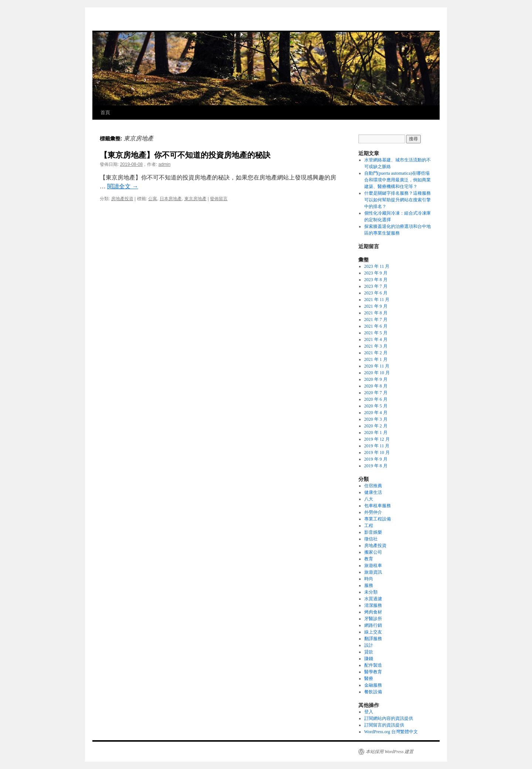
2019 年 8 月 (376, 466)
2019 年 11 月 (377, 446)
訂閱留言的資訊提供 (384, 725)
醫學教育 (373, 672)
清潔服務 (373, 605)
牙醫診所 (373, 619)
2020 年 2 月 (376, 426)
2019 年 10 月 (377, 452)
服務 (369, 585)
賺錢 (369, 659)
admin (165, 164)
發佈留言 (219, 199)
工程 (369, 526)
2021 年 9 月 (376, 306)
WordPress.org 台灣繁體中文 (391, 732)
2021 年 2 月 (376, 353)
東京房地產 (195, 199)
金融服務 (373, 685)
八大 (369, 499)
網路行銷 (373, 625)
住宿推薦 (373, 486)
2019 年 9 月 (376, 459)
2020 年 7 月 (376, 393)
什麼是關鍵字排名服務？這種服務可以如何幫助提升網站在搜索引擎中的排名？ (398, 200)
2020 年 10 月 (377, 373)
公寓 (153, 199)
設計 (369, 645)
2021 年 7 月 (376, 319)
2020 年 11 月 (377, 366)
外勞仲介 (373, 512)
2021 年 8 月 (376, 313)
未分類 (371, 592)
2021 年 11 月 (377, 300)
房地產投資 (122, 199)
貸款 (369, 652)
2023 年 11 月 (377, 266)
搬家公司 (373, 552)
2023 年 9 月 (376, 273)
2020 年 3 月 (376, 419)
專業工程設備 (378, 519)
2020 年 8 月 (376, 386)
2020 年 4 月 (376, 413)
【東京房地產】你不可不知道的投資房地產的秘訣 (185, 155)
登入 (369, 712)
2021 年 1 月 (376, 359)
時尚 (369, 579)
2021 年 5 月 (376, 333)
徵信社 (371, 539)
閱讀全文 (123, 186)
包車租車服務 (378, 506)
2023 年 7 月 (376, 286)
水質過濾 (373, 599)
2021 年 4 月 (376, 339)
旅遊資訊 (373, 572)
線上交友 (373, 632)
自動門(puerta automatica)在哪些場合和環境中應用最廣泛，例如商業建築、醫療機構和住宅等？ (398, 180)
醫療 (369, 679)
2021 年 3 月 (376, 346)
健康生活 (373, 492)
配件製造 (373, 665)
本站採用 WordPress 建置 (390, 752)
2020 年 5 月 (376, 406)
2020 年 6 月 (376, 399)
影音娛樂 (373, 532)
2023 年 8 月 (376, 280)
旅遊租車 (373, 565)
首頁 (105, 112)
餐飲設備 (373, 692)
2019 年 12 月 (377, 439)
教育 (369, 559)
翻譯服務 (373, 639)
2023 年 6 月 (376, 293)
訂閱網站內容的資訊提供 (389, 718)
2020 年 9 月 (376, 379)
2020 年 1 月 (376, 433)
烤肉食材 (373, 612)
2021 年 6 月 (376, 326)
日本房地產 (171, 199)
